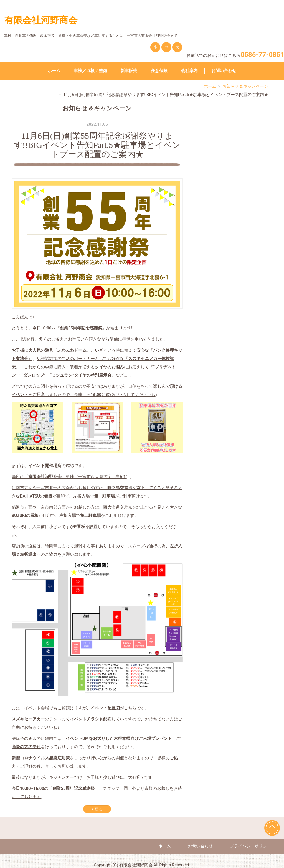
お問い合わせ (224, 71)
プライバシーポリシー (250, 846)
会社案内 (189, 71)
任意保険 (159, 71)
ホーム (54, 71)
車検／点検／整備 (90, 71)
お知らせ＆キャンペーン (245, 86)
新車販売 (129, 71)
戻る (97, 809)
